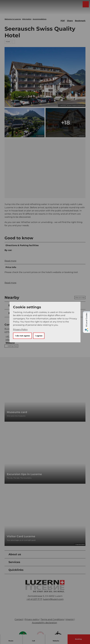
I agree (39, 336)
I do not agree (22, 336)
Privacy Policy (20, 329)
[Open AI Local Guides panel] (86, 322)
